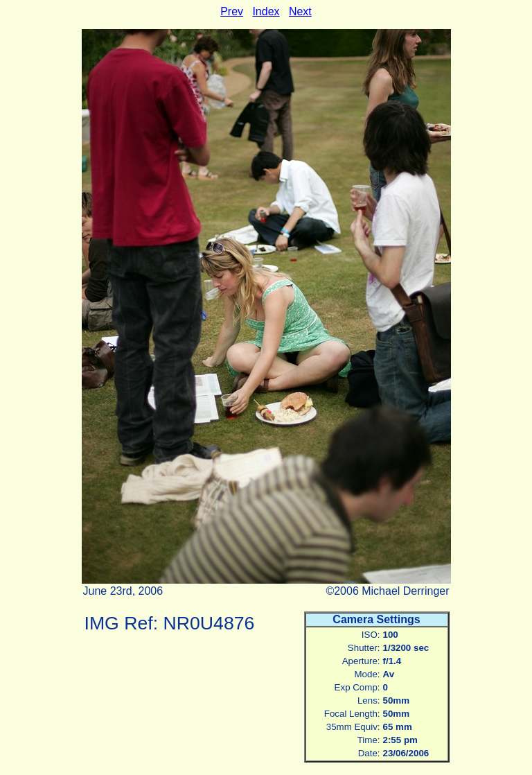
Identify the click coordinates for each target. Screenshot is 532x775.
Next (300, 11)
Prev (232, 11)
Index (266, 11)
